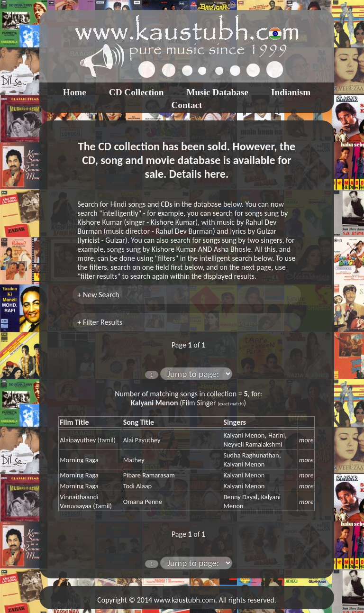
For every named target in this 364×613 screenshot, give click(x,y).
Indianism (291, 92)
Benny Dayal (240, 497)
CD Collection (136, 92)
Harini (277, 435)
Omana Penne (143, 502)
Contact (187, 105)
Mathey (134, 460)
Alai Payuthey (142, 440)
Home (75, 92)
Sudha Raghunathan (251, 455)
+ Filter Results (100, 322)
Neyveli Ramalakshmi (253, 444)
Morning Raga (79, 460)
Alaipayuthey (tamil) (88, 440)
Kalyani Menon (244, 435)
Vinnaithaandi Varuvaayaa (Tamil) (86, 501)
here (215, 174)
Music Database (217, 92)
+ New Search (98, 295)
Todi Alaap (137, 486)
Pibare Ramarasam (149, 475)
